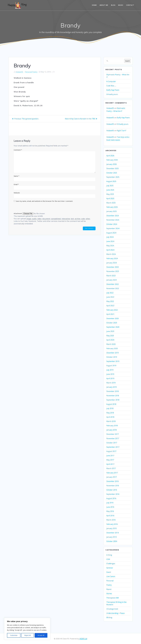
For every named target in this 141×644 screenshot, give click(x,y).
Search (127, 61)
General (109, 568)
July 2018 (110, 408)
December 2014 (112, 533)
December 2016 (112, 481)
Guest (109, 572)
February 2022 (112, 310)
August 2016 (111, 498)
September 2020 (113, 327)
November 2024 (113, 220)
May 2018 (110, 413)
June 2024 (110, 241)
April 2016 (110, 516)
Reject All (28, 635)
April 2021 (110, 314)
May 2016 (110, 511)
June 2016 (110, 507)
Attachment (18, 213)
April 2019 (110, 378)
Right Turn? (121, 131)
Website (17, 193)
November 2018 (113, 396)
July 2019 (110, 370)
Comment (18, 150)
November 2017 (113, 438)
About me (104, 5)
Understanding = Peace (115, 613)
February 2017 (112, 473)
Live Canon (111, 576)
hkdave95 (19, 72)
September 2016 (113, 494)
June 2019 (110, 374)
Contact (130, 5)
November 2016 (113, 486)
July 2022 (110, 293)
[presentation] (28, 208)
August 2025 (111, 181)
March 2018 (111, 421)
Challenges (111, 564)
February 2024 (112, 258)
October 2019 (112, 357)
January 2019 (112, 387)
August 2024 (111, 233)
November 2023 (113, 271)
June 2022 (110, 297)
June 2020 (110, 331)
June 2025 (110, 190)
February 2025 (112, 207)
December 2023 (112, 267)
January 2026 (112, 164)
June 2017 (110, 456)
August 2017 (111, 451)
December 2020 (112, 318)
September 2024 (113, 228)
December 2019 (112, 353)
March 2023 (111, 276)
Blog (113, 5)
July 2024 (110, 237)
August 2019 (111, 366)
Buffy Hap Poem (113, 90)
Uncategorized (112, 609)
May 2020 (110, 336)
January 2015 (112, 528)
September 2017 (113, 447)
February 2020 (112, 348)
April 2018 (110, 417)
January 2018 (112, 430)
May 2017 (110, 460)
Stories (109, 594)
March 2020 (111, 344)
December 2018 (112, 391)
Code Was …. (111, 86)
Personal (28, 72)
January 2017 (112, 477)
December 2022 (112, 284)
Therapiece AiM (113, 598)
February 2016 (112, 524)
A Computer (111, 81)
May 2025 (110, 194)
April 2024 (110, 250)
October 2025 (112, 173)
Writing (109, 617)
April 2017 (110, 464)
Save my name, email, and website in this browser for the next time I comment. (44, 201)
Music (121, 5)
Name (16, 176)
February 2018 (112, 426)
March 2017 (111, 468)
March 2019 (111, 383)
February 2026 (112, 160)
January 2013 (112, 537)
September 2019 (113, 361)
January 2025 (112, 211)
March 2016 (111, 520)
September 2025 (113, 177)
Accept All (41, 635)
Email (16, 184)
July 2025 (110, 186)
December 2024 (112, 216)
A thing (109, 555)
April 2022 (110, 306)
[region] (27, 629)
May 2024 (110, 246)
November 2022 (113, 288)
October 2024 (112, 224)
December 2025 (112, 168)
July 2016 (110, 503)
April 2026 (110, 156)
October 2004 (112, 541)
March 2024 (111, 254)
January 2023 (112, 280)
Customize (14, 635)
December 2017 (112, 434)
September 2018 (113, 400)
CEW (108, 559)
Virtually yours (112, 94)
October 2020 (112, 323)
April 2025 (110, 198)
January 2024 (112, 263)
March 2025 (111, 203)
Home (94, 5)
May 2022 (110, 301)
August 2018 (111, 404)
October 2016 (112, 490)
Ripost (109, 589)
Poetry (35, 72)
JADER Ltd (83, 639)
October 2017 (112, 443)
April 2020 (110, 340)
